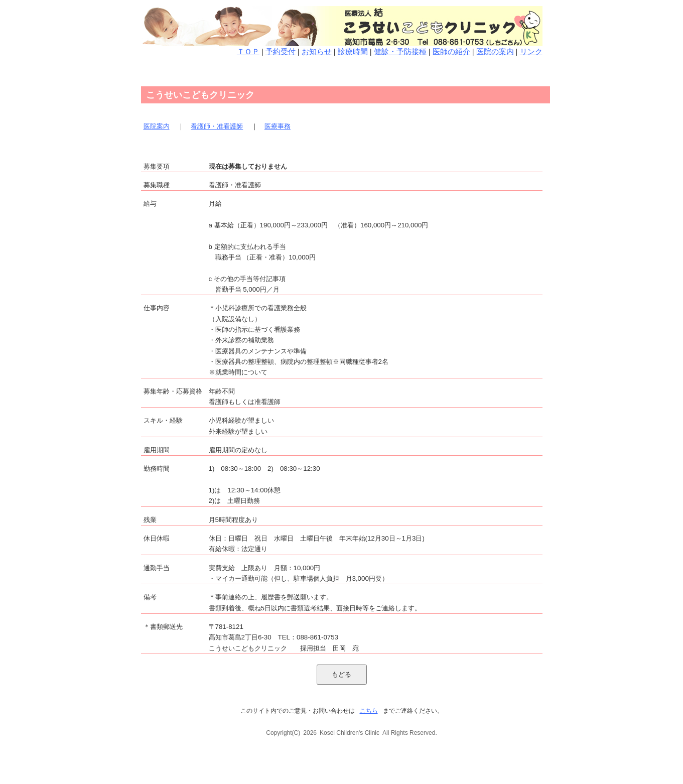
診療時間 (353, 52)
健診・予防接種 (400, 52)
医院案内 (157, 126)
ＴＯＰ (248, 52)
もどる (341, 674)
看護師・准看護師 (217, 126)
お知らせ (317, 52)
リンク (531, 52)
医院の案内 (495, 52)
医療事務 (278, 126)
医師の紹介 (451, 52)
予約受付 (281, 52)
